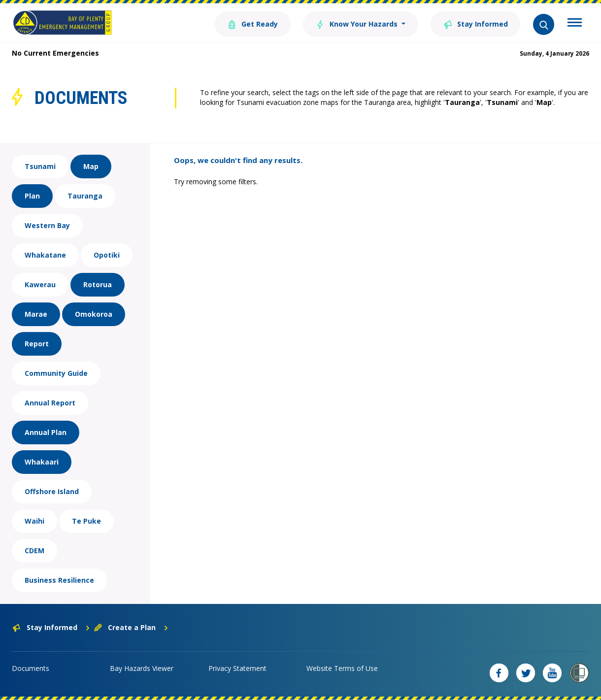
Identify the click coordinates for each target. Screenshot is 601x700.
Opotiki (107, 255)
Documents (31, 668)
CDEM (34, 550)
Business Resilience (59, 580)
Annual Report (50, 403)
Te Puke (86, 521)
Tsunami (40, 166)
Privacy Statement (237, 668)
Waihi (34, 521)
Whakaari (42, 462)
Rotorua (98, 284)
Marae (36, 314)
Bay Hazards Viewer (142, 668)
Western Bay (47, 225)
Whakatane (45, 255)
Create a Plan (131, 627)
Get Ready (253, 23)
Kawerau (40, 284)
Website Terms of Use (342, 668)
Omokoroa (94, 314)
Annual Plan (46, 432)
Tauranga (85, 196)
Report (37, 344)
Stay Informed (476, 23)
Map (91, 166)
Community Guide (56, 373)
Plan (32, 196)
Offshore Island (52, 491)
